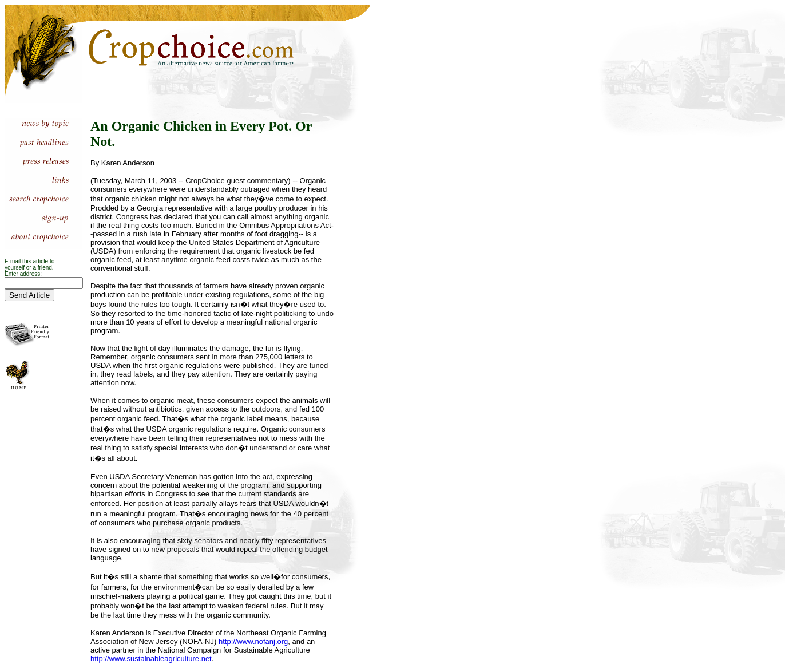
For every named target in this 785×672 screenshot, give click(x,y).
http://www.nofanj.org (253, 641)
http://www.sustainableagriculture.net (151, 659)
